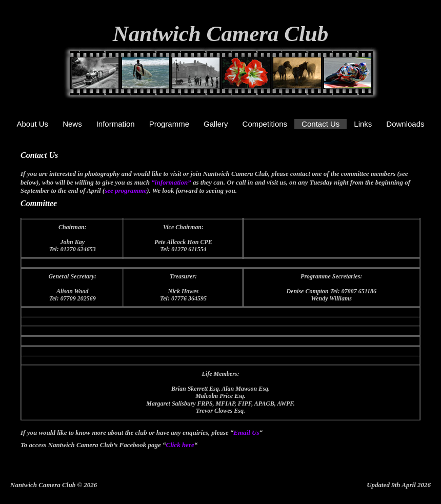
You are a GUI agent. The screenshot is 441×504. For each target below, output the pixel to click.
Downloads (405, 124)
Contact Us (320, 124)
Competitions (265, 124)
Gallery (216, 124)
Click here (180, 445)
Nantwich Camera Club (221, 34)
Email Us (246, 432)
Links (363, 124)
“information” (172, 182)
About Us (32, 124)
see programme (126, 190)
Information (116, 124)
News (72, 124)
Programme (169, 124)
